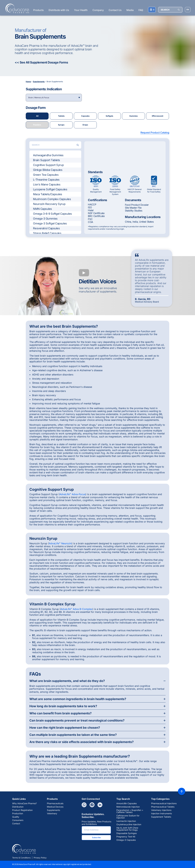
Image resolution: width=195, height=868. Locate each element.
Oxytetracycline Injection (129, 824)
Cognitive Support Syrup (48, 165)
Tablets (61, 116)
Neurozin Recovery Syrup (49, 204)
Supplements (53, 810)
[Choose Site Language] (188, 10)
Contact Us (115, 10)
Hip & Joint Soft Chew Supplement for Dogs (127, 829)
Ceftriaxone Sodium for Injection (128, 817)
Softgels (109, 116)
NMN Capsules (43, 209)
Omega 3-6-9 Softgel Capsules (52, 214)
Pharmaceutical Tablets (163, 807)
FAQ (141, 10)
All (37, 116)
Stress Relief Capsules (47, 233)
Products (38, 10)
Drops (85, 125)
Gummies (134, 116)
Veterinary (52, 813)
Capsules (85, 116)
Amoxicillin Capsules (127, 803)
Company (98, 10)
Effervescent (158, 116)
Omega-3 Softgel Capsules (50, 223)
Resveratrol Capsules (46, 228)
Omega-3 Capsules (126, 840)
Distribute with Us (59, 10)
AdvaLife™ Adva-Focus (72, 494)
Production (18, 813)
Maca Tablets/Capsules (48, 194)
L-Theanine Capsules (46, 180)
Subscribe (96, 837)
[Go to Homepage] (16, 8)
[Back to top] (182, 791)
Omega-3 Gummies (45, 219)
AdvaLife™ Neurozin (60, 543)
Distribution (18, 807)
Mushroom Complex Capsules (52, 199)
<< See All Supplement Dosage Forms (41, 62)
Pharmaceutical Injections (164, 803)
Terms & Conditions (21, 858)
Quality (16, 817)
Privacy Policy (40, 858)
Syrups (61, 125)
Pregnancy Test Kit (126, 837)
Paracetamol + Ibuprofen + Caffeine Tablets (130, 811)
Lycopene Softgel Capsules (50, 189)
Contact (16, 824)
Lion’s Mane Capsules (47, 184)
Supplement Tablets (161, 817)
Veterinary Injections (161, 810)
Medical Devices (55, 807)
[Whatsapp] (84, 805)
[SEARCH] (170, 10)
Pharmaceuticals (55, 803)
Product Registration (22, 810)
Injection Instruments (161, 813)
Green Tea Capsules (46, 175)
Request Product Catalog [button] (155, 132)
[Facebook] (92, 805)
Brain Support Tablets (47, 160)
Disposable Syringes (127, 833)
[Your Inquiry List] (152, 10)
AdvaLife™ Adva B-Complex (76, 609)
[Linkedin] (100, 805)
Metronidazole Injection (128, 807)
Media (130, 10)
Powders (37, 125)
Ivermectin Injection (126, 821)
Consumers (18, 820)
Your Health (81, 10)
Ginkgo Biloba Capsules (48, 170)
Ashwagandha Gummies (48, 155)
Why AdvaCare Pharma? (24, 803)
